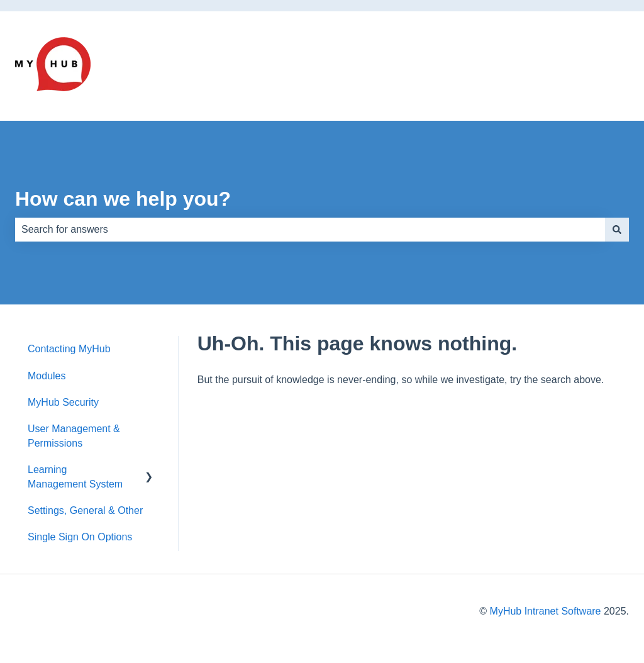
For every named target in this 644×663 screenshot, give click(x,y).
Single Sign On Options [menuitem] (80, 537)
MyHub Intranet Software (546, 611)
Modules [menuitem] (47, 376)
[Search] (617, 230)
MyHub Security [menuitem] (63, 402)
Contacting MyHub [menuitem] (69, 349)
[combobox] (310, 230)
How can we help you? (123, 199)
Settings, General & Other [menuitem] (85, 510)
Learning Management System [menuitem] (75, 476)
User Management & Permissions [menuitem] (74, 436)
